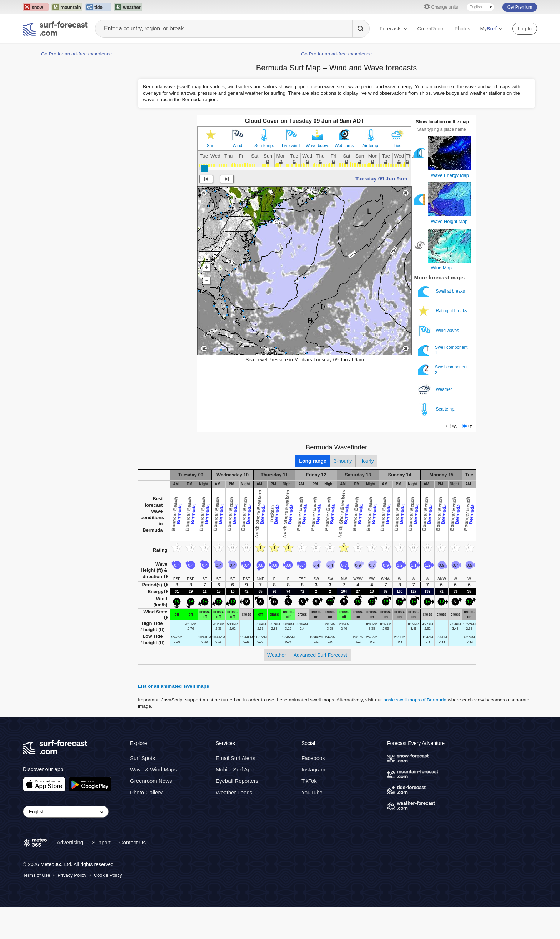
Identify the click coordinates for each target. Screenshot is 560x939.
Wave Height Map (449, 221)
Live (397, 146)
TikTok (309, 781)
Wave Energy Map (450, 175)
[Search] (361, 29)
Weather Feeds (234, 792)
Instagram (313, 769)
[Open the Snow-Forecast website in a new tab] (36, 7)
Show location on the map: (443, 122)
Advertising (70, 842)
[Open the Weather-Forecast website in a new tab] (128, 7)
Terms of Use (37, 875)
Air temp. (371, 146)
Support (101, 842)
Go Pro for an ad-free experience (77, 54)
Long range (312, 461)
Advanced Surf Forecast (320, 655)
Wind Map (442, 268)
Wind (237, 146)
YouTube (312, 792)
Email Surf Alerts (236, 758)
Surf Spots (142, 758)
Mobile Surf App (235, 769)
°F (470, 427)
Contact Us (132, 842)
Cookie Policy (108, 875)
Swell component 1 (443, 350)
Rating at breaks (443, 311)
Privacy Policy (72, 875)
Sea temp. (264, 146)
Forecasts (393, 29)
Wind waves (439, 331)
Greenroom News (151, 781)
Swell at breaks (442, 291)
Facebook (313, 758)
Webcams (344, 146)
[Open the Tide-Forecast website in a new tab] (98, 7)
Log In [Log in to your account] (525, 29)
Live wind (291, 146)
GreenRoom (431, 29)
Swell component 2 (443, 370)
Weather (436, 390)
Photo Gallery (146, 792)
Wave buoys (317, 146)
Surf (211, 146)
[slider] (204, 169)
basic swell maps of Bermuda (415, 700)
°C (454, 427)
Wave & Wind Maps (153, 769)
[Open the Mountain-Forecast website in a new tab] (67, 7)
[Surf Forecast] (55, 29)
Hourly (366, 461)
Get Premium (520, 7)
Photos (462, 29)
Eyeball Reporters (237, 781)
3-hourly (343, 461)
